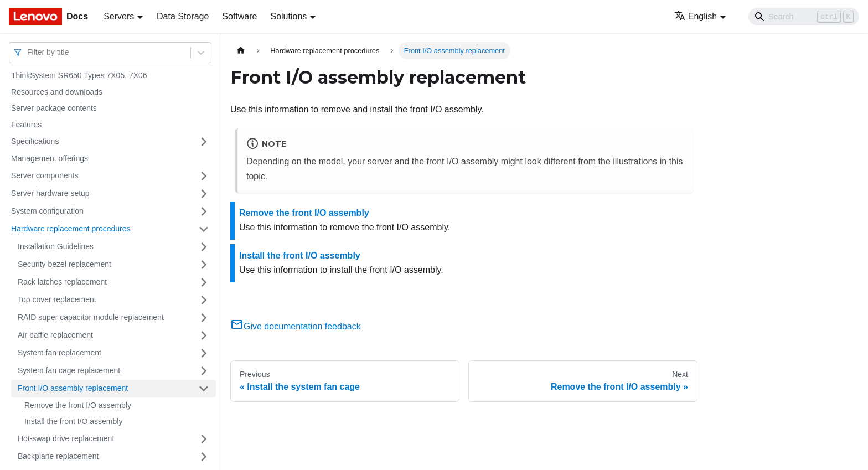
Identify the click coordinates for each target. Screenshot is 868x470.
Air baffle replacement (55, 335)
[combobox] (28, 52)
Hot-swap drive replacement (66, 438)
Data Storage (183, 16)
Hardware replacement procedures (71, 229)
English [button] (696, 16)
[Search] (804, 17)
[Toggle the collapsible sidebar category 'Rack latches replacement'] (204, 282)
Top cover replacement (57, 299)
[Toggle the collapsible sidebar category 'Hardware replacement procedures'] (204, 229)
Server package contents (54, 108)
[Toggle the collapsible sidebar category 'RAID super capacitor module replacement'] (204, 318)
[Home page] (241, 51)
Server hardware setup (50, 193)
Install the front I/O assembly (73, 421)
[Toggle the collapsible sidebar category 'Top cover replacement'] (204, 300)
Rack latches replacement (62, 282)
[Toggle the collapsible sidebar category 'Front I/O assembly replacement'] (204, 389)
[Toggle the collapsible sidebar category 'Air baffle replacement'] (204, 335)
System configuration (47, 211)
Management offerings (50, 158)
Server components (45, 175)
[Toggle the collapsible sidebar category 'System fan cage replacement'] (204, 371)
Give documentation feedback (296, 326)
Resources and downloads (57, 92)
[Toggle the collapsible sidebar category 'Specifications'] (204, 142)
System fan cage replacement (69, 370)
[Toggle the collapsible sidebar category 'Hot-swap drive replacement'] (204, 439)
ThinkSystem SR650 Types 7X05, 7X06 (79, 75)
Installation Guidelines (56, 246)
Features (26, 125)
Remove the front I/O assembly (78, 405)
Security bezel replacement (64, 264)
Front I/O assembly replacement (73, 388)
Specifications (35, 141)
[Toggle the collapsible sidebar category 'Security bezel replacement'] (204, 265)
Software (239, 16)
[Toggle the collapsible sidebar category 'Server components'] (204, 176)
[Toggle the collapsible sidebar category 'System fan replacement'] (204, 353)
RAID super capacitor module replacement (91, 317)
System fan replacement (60, 353)
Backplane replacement (58, 456)
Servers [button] (119, 16)
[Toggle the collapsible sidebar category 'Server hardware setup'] (204, 194)
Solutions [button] (288, 16)
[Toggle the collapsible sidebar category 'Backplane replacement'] (204, 457)
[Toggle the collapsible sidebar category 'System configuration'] (204, 211)
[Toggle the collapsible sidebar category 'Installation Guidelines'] (204, 247)
